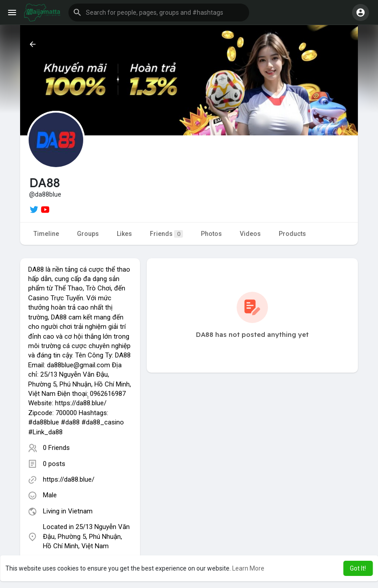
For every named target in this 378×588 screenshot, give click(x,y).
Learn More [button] (248, 568)
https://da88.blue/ (69, 479)
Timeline (46, 234)
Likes (124, 234)
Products (292, 234)
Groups (88, 234)
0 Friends (56, 448)
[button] (159, 13)
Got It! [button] (358, 568)
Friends (166, 234)
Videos (250, 234)
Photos (211, 234)
